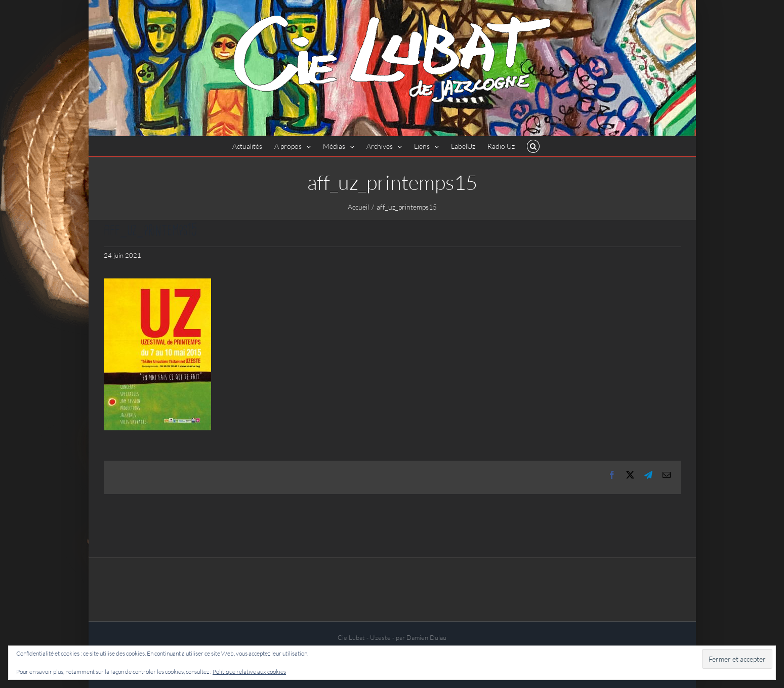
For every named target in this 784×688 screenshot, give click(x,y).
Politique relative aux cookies (249, 672)
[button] (533, 146)
